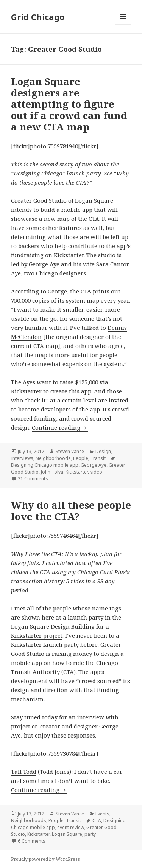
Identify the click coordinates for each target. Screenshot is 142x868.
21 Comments (33, 479)
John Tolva (52, 472)
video (96, 472)
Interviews (22, 458)
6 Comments (32, 841)
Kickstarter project (37, 635)
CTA (97, 821)
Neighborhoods (53, 458)
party (90, 834)
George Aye (94, 465)
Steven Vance (70, 451)
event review (71, 827)
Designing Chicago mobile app (45, 465)
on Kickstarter (64, 255)
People (81, 458)
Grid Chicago (38, 17)
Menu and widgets (123, 24)
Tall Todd (24, 772)
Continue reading (60, 427)
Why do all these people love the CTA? (71, 511)
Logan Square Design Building (53, 626)
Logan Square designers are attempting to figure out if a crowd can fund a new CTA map (69, 104)
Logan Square (67, 834)
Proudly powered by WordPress (45, 859)
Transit (98, 458)
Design (103, 451)
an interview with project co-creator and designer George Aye (65, 726)
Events (102, 814)
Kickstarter (77, 472)
